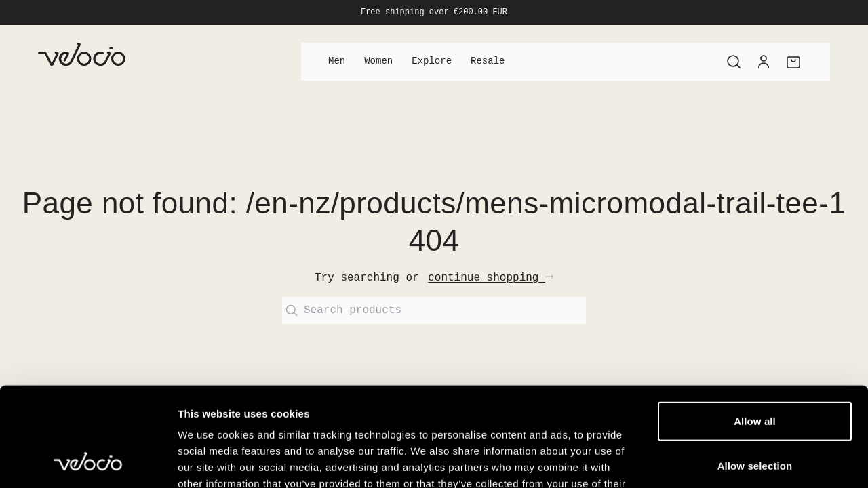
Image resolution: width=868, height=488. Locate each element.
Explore (432, 61)
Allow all (755, 328)
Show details (712, 461)
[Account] (764, 62)
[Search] (734, 62)
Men (337, 61)
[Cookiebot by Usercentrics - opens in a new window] (88, 462)
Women (378, 61)
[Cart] (793, 62)
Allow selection (755, 372)
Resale (488, 61)
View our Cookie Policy (283, 406)
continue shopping (491, 278)
